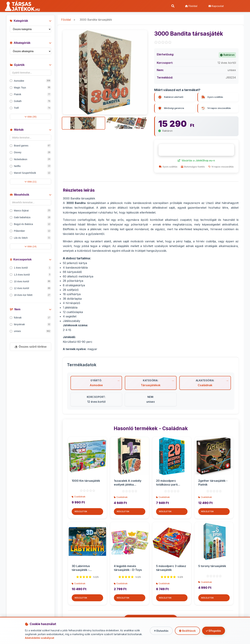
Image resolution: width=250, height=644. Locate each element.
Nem (31, 310)
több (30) (31, 117)
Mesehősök (31, 195)
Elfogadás (213, 631)
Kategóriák (31, 21)
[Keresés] (173, 6)
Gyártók (31, 65)
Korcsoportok (31, 260)
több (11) (31, 182)
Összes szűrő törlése (31, 347)
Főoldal (191, 6)
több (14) (31, 247)
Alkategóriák (31, 44)
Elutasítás (159, 631)
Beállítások (186, 631)
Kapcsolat (216, 6)
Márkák (31, 130)
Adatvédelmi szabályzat (40, 638)
